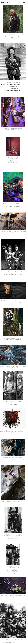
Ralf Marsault (6, 2)
